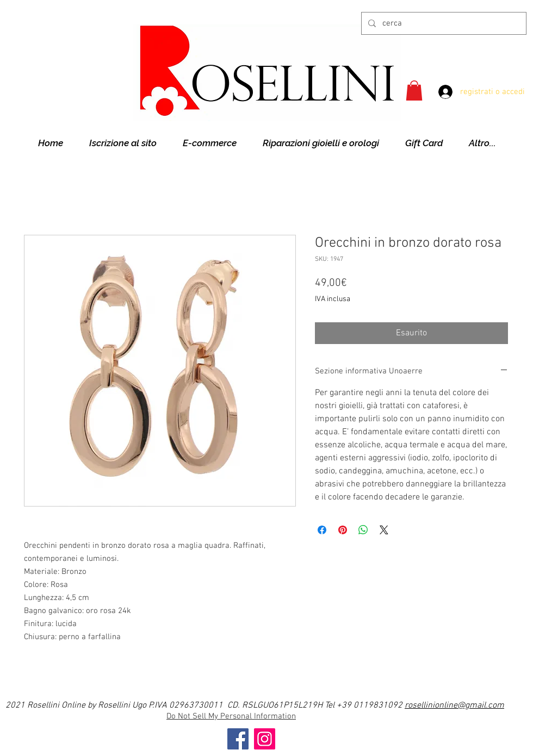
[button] (414, 90)
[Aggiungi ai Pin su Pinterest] (343, 530)
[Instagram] (265, 739)
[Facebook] (238, 739)
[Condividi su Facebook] (322, 530)
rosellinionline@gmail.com (454, 705)
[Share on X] (384, 530)
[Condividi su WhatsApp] (363, 530)
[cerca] (443, 23)
